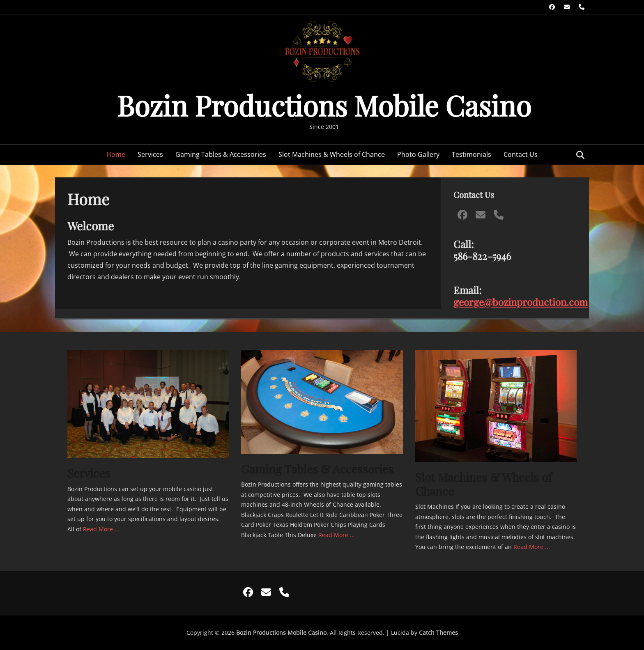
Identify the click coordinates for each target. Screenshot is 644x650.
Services (150, 154)
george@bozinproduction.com (521, 302)
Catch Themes (438, 633)
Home (116, 154)
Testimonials (471, 154)
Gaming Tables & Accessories (221, 154)
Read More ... (101, 529)
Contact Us (521, 154)
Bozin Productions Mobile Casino (324, 105)
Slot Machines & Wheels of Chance (332, 154)
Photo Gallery (418, 154)
